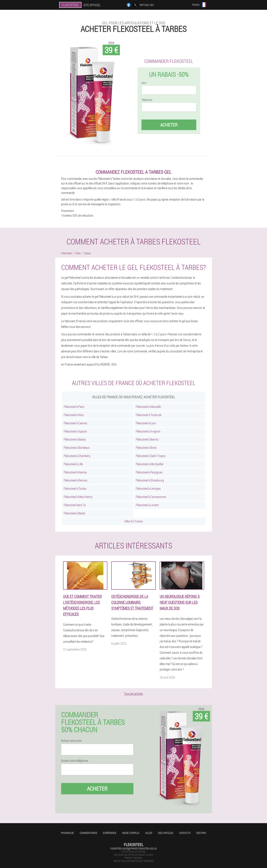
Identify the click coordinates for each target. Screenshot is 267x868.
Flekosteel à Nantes (75, 472)
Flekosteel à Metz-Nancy (78, 497)
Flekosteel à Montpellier (150, 464)
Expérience (110, 833)
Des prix (201, 833)
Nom (144, 83)
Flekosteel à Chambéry (77, 456)
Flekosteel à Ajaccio (75, 431)
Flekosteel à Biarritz (147, 439)
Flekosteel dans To (75, 505)
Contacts (185, 833)
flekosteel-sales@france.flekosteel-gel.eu (134, 848)
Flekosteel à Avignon (148, 431)
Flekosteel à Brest (146, 448)
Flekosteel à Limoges (148, 488)
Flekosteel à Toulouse (149, 415)
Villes (149, 833)
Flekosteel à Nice (74, 415)
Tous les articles (133, 694)
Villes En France (133, 521)
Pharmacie (67, 833)
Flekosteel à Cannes (75, 423)
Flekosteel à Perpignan (149, 472)
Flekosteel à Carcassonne (151, 497)
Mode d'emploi (131, 833)
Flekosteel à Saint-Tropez (151, 456)
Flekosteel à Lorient (147, 505)
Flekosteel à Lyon (146, 423)
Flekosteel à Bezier (75, 513)
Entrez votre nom (71, 741)
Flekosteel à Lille (73, 464)
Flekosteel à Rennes (76, 480)
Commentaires (88, 833)
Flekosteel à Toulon (75, 488)
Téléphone (147, 100)
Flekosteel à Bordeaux (77, 448)
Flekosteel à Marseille (148, 407)
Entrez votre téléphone (75, 761)
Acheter (169, 125)
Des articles (166, 833)
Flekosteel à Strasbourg (150, 480)
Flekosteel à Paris (74, 407)
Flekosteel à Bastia (75, 439)
